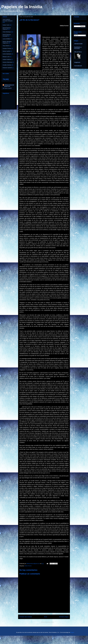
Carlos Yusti (6, 25)
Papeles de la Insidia (22, 7)
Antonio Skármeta (7, 62)
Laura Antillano (7, 39)
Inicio (46, 617)
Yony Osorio (6, 46)
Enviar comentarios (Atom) (47, 622)
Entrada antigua (64, 617)
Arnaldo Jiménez (7, 65)
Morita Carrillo (6, 51)
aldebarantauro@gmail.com (9, 86)
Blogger (72, 632)
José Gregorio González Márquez (8, 20)
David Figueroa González (7, 35)
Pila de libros (78, 52)
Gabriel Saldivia (7, 59)
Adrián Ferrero (28, 566)
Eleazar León (6, 57)
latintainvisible (78, 44)
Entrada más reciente (26, 617)
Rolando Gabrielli (7, 68)
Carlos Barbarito (7, 54)
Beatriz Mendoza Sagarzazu (7, 42)
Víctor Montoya (7, 32)
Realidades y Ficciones (78, 48)
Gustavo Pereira (7, 48)
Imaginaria (77, 62)
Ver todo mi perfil (7, 88)
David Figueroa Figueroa (7, 28)
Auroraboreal (78, 66)
